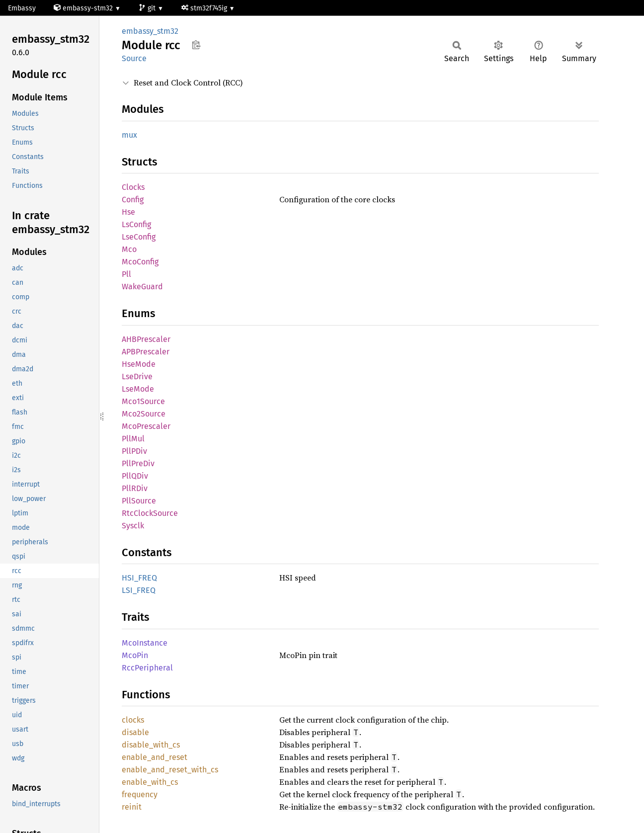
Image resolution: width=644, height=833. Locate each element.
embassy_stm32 (150, 31)
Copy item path (196, 45)
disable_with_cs (151, 745)
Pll (126, 274)
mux (129, 135)
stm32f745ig (205, 8)
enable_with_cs (150, 782)
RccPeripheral (147, 668)
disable (135, 732)
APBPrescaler (146, 352)
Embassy (22, 8)
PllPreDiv (138, 463)
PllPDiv (134, 451)
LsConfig (136, 224)
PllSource (139, 501)
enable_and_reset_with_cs (170, 770)
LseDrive (137, 376)
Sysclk (133, 526)
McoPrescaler (146, 426)
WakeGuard (142, 287)
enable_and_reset (155, 757)
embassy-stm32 (84, 8)
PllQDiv (135, 476)
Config (133, 200)
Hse (128, 212)
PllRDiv (135, 488)
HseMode (139, 364)
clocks (133, 720)
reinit (132, 807)
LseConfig (139, 237)
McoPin (135, 655)
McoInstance (145, 643)
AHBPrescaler (146, 339)
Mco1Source (143, 401)
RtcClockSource (150, 513)
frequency (140, 794)
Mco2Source (144, 414)
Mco (129, 249)
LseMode (138, 389)
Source (134, 58)
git (148, 8)
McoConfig (140, 262)
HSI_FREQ (139, 578)
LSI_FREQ (139, 590)
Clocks (133, 187)
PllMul (133, 439)
